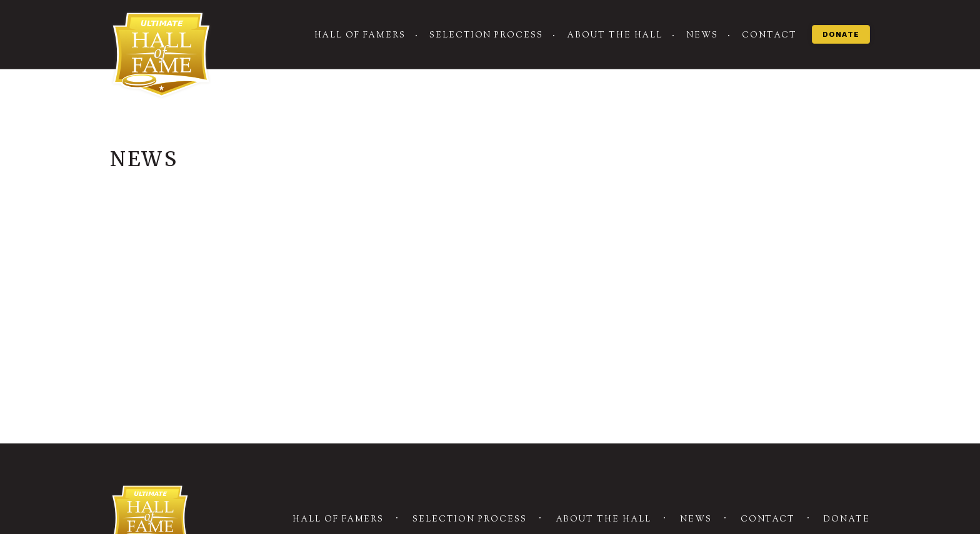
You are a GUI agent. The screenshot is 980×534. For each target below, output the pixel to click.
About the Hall (615, 36)
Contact (769, 36)
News (702, 36)
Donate (841, 34)
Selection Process (486, 36)
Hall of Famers (360, 36)
